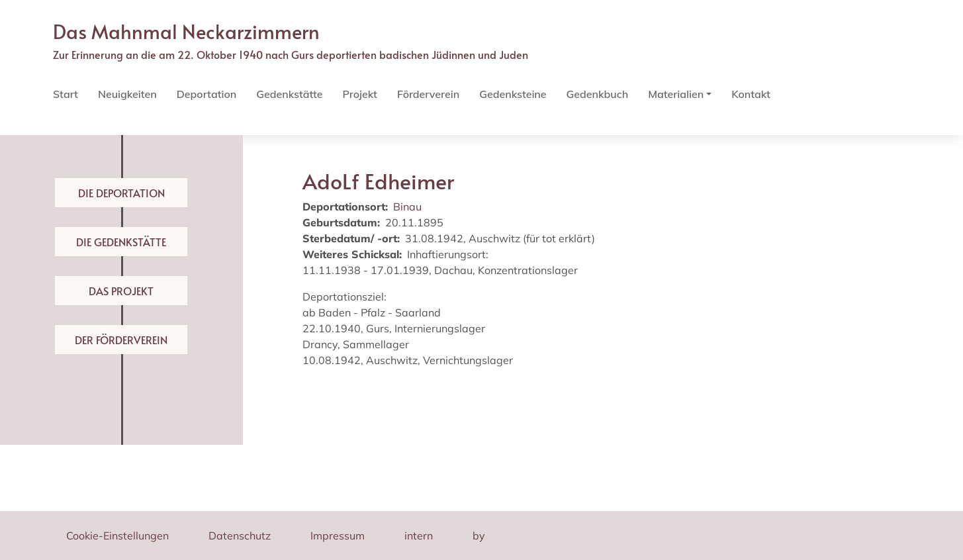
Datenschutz (240, 536)
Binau (407, 207)
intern (419, 536)
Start (66, 94)
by (479, 536)
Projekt (359, 94)
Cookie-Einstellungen (117, 536)
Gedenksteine (513, 94)
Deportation (206, 94)
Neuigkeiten (127, 94)
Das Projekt (121, 291)
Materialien (676, 94)
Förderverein (428, 94)
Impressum (338, 536)
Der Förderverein (121, 340)
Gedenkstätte (289, 94)
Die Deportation (121, 193)
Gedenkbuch (598, 94)
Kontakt (751, 94)
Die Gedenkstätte (121, 242)
